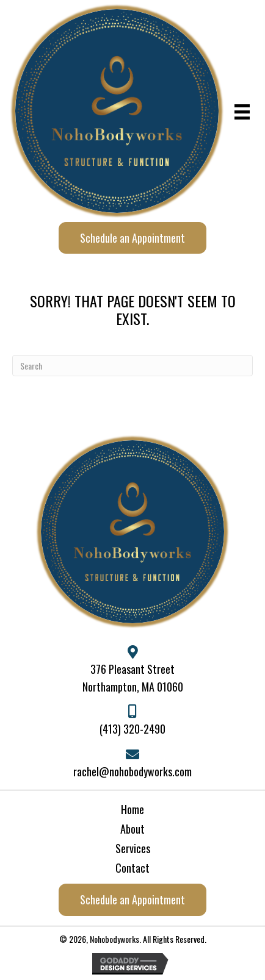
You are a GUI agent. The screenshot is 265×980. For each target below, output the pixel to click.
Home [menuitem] (132, 809)
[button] (132, 238)
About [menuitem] (132, 829)
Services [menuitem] (133, 848)
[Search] (132, 366)
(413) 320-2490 (132, 729)
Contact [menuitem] (132, 868)
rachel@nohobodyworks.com (132, 771)
